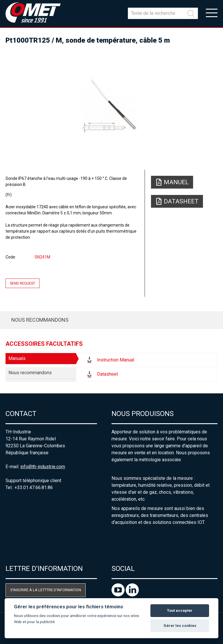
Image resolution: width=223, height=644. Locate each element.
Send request (23, 283)
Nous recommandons (40, 320)
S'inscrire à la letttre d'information (46, 590)
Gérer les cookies (180, 626)
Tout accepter (180, 610)
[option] (111, 104)
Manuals (17, 358)
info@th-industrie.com (43, 467)
